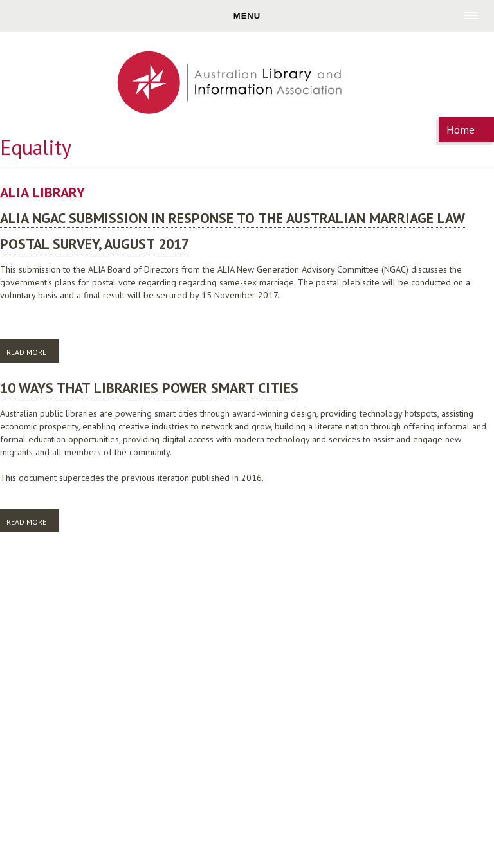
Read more (33, 351)
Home (461, 130)
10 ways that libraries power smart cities (149, 388)
